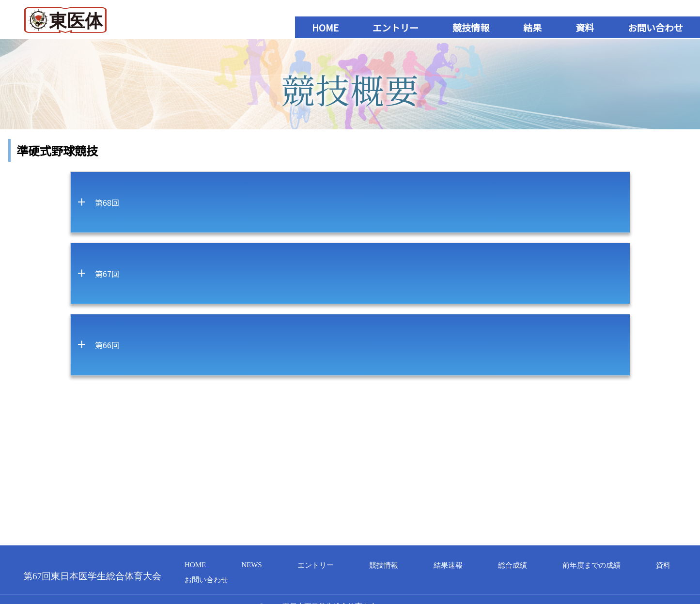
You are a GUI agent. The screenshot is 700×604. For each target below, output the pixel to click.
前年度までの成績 (591, 565)
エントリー (396, 27)
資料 (585, 27)
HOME (325, 27)
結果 (532, 27)
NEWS (252, 565)
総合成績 (513, 565)
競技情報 (471, 27)
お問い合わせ (655, 27)
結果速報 (448, 565)
